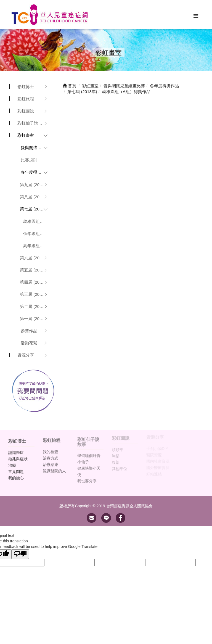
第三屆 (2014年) (35, 294)
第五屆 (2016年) (35, 270)
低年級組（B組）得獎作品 (37, 233)
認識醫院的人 (54, 468)
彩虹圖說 (26, 111)
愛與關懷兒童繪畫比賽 (35, 148)
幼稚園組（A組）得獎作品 (37, 221)
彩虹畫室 (26, 135)
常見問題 (16, 469)
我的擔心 (16, 475)
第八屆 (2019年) (35, 197)
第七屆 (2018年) (35, 209)
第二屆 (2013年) (35, 306)
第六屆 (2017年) (35, 258)
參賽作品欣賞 (33, 331)
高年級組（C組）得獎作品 (37, 246)
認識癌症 (16, 450)
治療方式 (51, 455)
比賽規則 (29, 160)
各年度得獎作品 (35, 172)
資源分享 (26, 355)
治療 (12, 462)
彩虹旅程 (26, 99)
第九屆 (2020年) (35, 185)
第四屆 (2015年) (35, 282)
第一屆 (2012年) (35, 319)
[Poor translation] (20, 554)
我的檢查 (51, 448)
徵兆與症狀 (18, 456)
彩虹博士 (26, 87)
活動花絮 (29, 343)
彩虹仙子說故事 (32, 123)
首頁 (69, 86)
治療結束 (51, 461)
